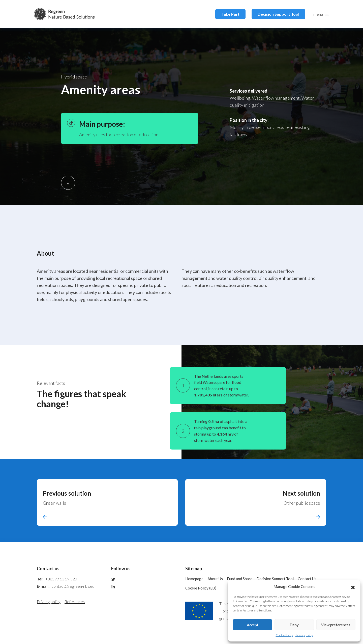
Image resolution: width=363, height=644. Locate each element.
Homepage (194, 579)
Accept (253, 625)
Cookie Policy (284, 635)
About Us (215, 579)
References (75, 601)
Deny (294, 625)
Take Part (230, 14)
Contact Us (307, 579)
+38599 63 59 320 (61, 579)
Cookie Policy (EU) (201, 588)
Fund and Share (240, 579)
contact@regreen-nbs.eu (73, 586)
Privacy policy (304, 635)
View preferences (336, 625)
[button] (353, 587)
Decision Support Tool (278, 14)
